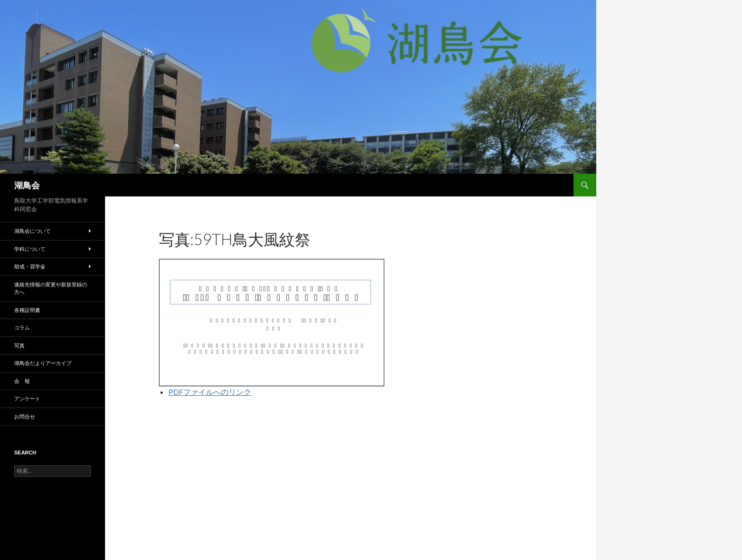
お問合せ (25, 416)
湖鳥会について (32, 231)
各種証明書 (27, 310)
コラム (22, 327)
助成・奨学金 (30, 266)
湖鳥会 (27, 185)
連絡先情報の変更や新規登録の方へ (51, 288)
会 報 (22, 381)
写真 (19, 345)
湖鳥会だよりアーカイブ (43, 363)
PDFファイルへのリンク (210, 392)
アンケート (27, 398)
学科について (30, 249)
